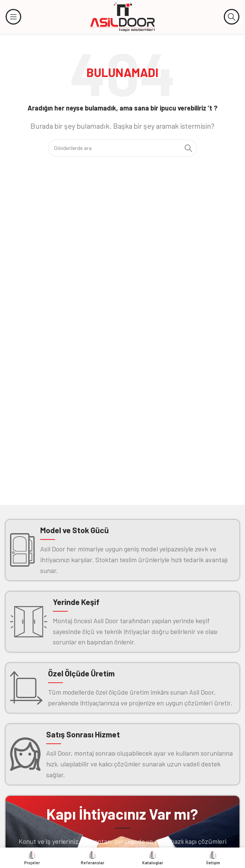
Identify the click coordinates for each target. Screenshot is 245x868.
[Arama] (232, 17)
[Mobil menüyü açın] (13, 17)
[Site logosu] (122, 16)
